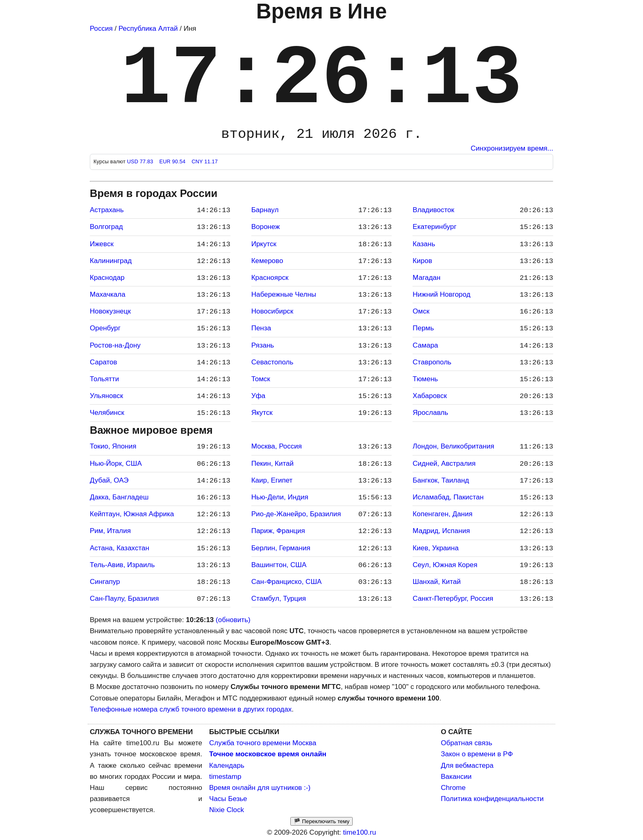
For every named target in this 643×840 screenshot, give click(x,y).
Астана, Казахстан (120, 548)
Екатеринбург (434, 227)
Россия (101, 29)
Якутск (262, 413)
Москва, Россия (277, 446)
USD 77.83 (141, 161)
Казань (424, 244)
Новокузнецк (110, 311)
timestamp (225, 777)
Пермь (423, 328)
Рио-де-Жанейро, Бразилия (296, 514)
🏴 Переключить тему (321, 821)
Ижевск (102, 244)
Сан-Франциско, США (287, 582)
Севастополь (272, 362)
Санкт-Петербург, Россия (453, 599)
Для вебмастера (467, 766)
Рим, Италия (110, 531)
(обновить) (233, 620)
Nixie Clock (227, 810)
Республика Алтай (148, 29)
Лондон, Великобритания (453, 446)
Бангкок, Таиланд (441, 480)
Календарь (227, 766)
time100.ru (360, 832)
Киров (422, 261)
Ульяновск (106, 396)
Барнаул (265, 210)
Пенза (261, 328)
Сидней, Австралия (444, 463)
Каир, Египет (272, 480)
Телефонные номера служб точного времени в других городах (191, 709)
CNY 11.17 (205, 161)
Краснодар (107, 278)
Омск (421, 311)
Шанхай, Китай (437, 582)
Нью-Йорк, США (116, 463)
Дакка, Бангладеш (119, 497)
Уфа (258, 396)
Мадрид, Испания (441, 531)
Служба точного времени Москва (263, 743)
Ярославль (430, 413)
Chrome (453, 788)
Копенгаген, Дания (442, 514)
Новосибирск (272, 311)
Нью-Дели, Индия (280, 497)
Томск (261, 379)
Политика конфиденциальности (492, 799)
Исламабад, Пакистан (448, 497)
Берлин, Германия (281, 548)
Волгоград (106, 227)
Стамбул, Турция (279, 599)
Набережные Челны (284, 294)
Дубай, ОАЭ (109, 480)
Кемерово (267, 261)
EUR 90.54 (173, 161)
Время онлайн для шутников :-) (260, 788)
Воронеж (266, 227)
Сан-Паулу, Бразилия (124, 599)
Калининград (111, 261)
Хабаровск (430, 396)
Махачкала (108, 294)
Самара (425, 345)
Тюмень (425, 379)
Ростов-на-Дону (115, 345)
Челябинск (107, 413)
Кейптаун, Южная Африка (132, 514)
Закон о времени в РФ (477, 754)
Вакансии (456, 777)
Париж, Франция (278, 531)
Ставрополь (432, 362)
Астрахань (107, 210)
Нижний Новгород (441, 294)
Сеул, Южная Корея (445, 565)
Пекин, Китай (272, 463)
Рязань (263, 345)
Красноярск (270, 278)
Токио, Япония (113, 446)
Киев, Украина (436, 548)
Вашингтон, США (279, 565)
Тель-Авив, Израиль (122, 565)
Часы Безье (228, 799)
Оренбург (105, 328)
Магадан (426, 278)
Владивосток (433, 210)
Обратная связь (466, 743)
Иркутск (264, 244)
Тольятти (104, 379)
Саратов (104, 362)
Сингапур (105, 582)
